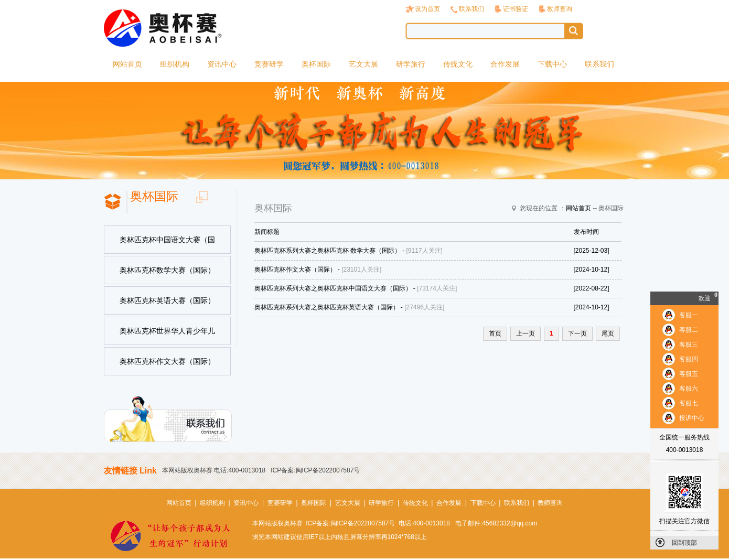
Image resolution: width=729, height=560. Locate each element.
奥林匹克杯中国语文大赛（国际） (167, 245)
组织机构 (175, 64)
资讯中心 (222, 64)
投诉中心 (692, 418)
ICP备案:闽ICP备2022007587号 (315, 470)
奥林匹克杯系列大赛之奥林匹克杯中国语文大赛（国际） (333, 288)
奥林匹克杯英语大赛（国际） (167, 300)
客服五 (689, 374)
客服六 (689, 389)
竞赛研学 (269, 64)
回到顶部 (684, 543)
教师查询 (560, 9)
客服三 (689, 344)
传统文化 (458, 64)
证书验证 (516, 9)
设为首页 (427, 9)
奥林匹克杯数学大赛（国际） (167, 270)
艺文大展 (363, 64)
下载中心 (552, 64)
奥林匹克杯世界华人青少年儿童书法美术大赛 (167, 336)
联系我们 (471, 9)
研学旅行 (411, 64)
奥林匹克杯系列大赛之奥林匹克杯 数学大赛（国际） (328, 251)
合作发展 (505, 64)
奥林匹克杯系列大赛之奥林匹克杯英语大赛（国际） (327, 307)
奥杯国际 (316, 64)
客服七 (689, 403)
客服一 (689, 315)
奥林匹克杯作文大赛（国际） (167, 361)
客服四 (689, 359)
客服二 (689, 330)
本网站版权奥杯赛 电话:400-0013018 (214, 470)
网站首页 (127, 64)
